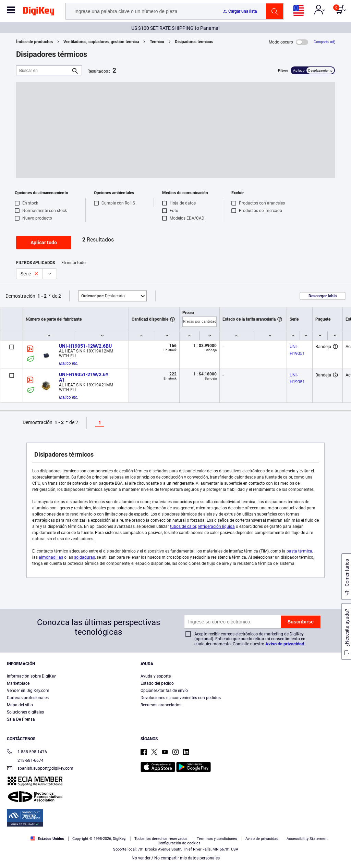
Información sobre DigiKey (31, 676)
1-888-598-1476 (27, 752)
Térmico (157, 42)
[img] (39, 12)
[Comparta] (324, 42)
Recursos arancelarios (161, 705)
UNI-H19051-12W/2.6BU (85, 346)
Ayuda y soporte (156, 676)
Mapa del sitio (20, 705)
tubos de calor (183, 526)
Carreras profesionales (28, 698)
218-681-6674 (25, 760)
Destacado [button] (103, 296)
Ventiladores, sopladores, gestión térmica (101, 42)
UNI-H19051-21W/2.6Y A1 (84, 377)
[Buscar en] (44, 70)
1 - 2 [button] (42, 296)
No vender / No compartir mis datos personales (176, 858)
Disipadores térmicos (194, 42)
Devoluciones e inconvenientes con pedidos (181, 698)
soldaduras (84, 557)
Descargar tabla (323, 296)
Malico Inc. (69, 363)
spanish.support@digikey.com (40, 769)
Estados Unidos (47, 839)
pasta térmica (299, 551)
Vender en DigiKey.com (28, 691)
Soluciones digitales (25, 712)
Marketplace (18, 683)
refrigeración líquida (216, 526)
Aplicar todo (44, 243)
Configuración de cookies (179, 843)
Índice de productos (34, 42)
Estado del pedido (157, 683)
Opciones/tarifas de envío (164, 691)
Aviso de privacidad (285, 644)
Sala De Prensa (21, 719)
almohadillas (51, 557)
